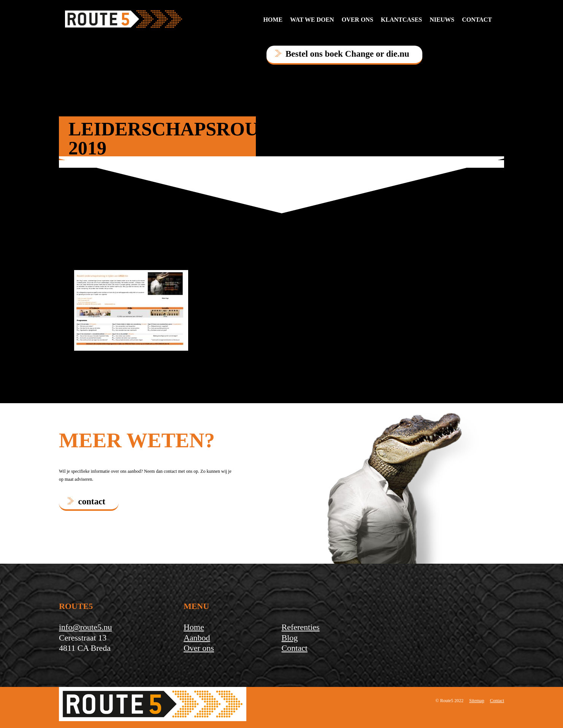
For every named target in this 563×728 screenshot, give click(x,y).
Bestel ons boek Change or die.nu (347, 54)
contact (477, 20)
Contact (294, 648)
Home (273, 20)
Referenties (300, 627)
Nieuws (442, 20)
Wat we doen (312, 20)
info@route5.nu (85, 627)
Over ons (358, 20)
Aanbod (197, 638)
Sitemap (477, 701)
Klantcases (401, 20)
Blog (289, 638)
